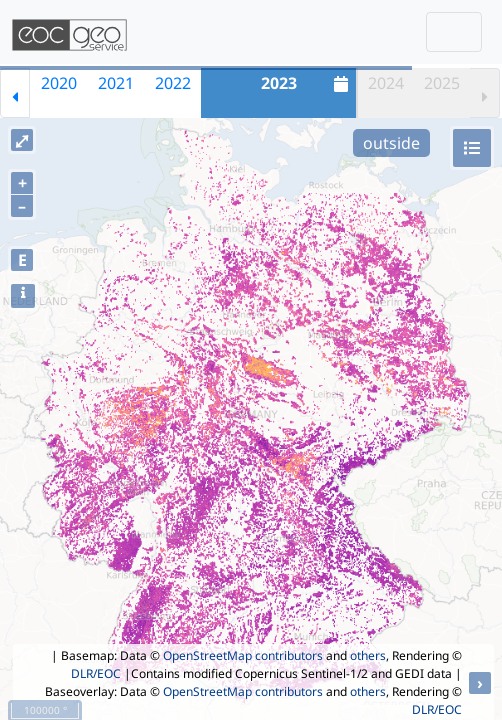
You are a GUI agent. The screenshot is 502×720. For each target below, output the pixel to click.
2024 (386, 83)
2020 (59, 83)
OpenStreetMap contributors (243, 655)
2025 (442, 83)
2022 (173, 83)
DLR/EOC (96, 673)
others (368, 655)
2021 (116, 83)
